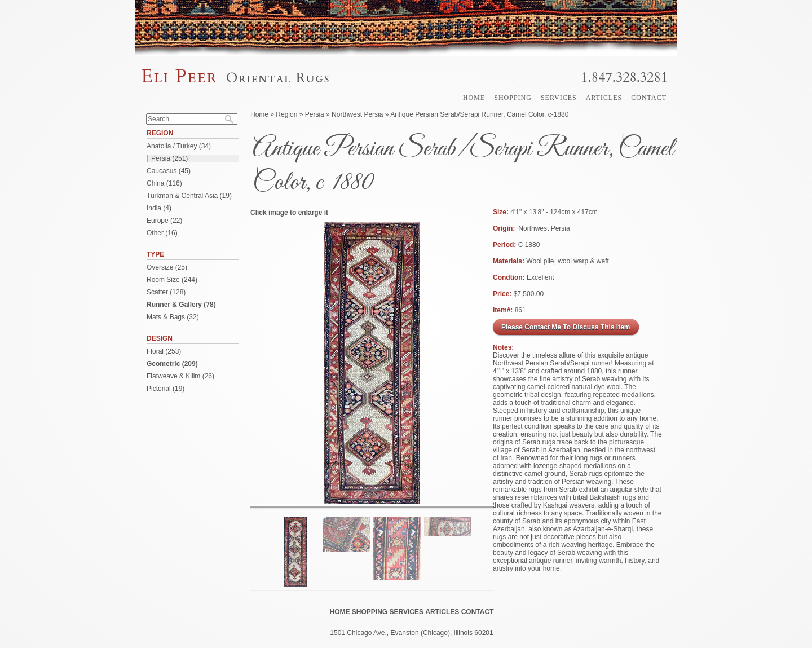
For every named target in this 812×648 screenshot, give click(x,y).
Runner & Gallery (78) (181, 305)
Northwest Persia (357, 114)
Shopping (513, 98)
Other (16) (162, 233)
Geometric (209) (172, 364)
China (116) (164, 183)
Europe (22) (164, 221)
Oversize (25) (167, 267)
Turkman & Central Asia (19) (189, 196)
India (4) (159, 208)
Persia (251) (169, 158)
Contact (649, 98)
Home (474, 98)
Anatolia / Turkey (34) (179, 146)
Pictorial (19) (166, 389)
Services (559, 98)
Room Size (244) (172, 280)
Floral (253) (164, 351)
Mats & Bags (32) (173, 317)
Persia (315, 114)
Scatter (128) (166, 292)
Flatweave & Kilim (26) (180, 376)
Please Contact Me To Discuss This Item (566, 327)
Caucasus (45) (169, 171)
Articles (604, 98)
